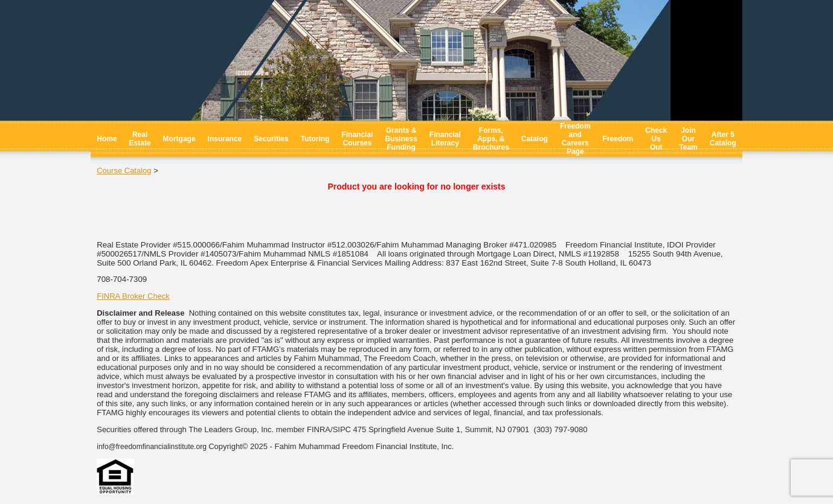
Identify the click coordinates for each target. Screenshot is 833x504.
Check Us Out (656, 139)
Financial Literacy (445, 139)
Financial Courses (357, 139)
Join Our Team (688, 139)
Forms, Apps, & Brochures (491, 139)
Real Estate (140, 139)
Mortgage (179, 139)
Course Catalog (124, 171)
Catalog (535, 139)
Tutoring (315, 139)
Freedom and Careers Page (575, 139)
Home (107, 139)
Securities (271, 139)
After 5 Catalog (723, 139)
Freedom (618, 139)
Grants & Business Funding (401, 139)
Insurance (225, 139)
